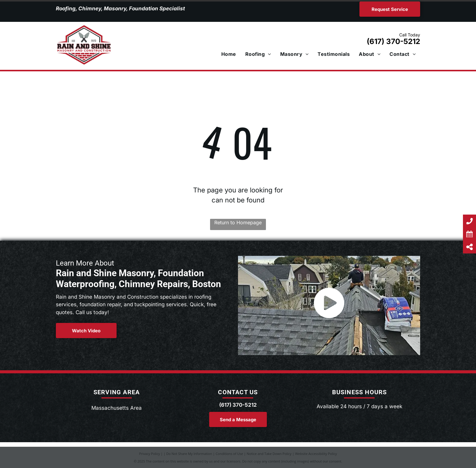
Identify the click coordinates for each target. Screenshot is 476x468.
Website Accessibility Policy (316, 454)
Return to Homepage (238, 222)
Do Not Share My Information (189, 454)
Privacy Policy (150, 454)
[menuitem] (229, 54)
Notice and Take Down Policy (269, 454)
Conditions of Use (229, 454)
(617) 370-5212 (393, 41)
